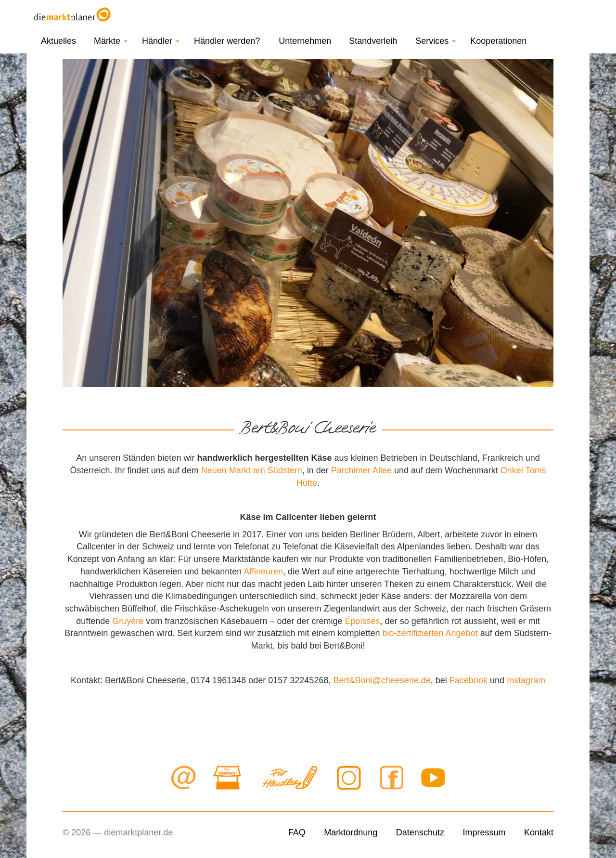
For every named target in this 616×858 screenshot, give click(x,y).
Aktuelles (58, 41)
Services (436, 41)
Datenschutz (420, 832)
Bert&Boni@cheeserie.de (382, 680)
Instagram (526, 680)
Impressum (484, 832)
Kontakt (539, 832)
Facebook (468, 680)
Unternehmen (305, 41)
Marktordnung (351, 832)
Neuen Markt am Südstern (252, 470)
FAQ (297, 832)
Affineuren (263, 572)
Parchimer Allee (361, 470)
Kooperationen (498, 41)
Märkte (111, 41)
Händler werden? (227, 41)
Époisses (363, 621)
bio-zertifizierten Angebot (430, 633)
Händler (161, 41)
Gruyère (128, 621)
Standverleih (373, 41)
